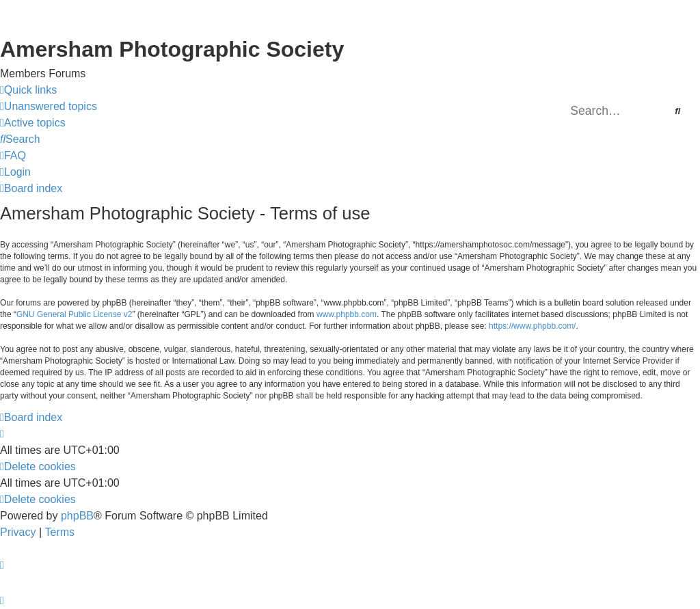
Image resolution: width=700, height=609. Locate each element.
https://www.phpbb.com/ (532, 326)
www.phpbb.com (347, 314)
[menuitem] (49, 107)
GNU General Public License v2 (74, 314)
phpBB (77, 516)
